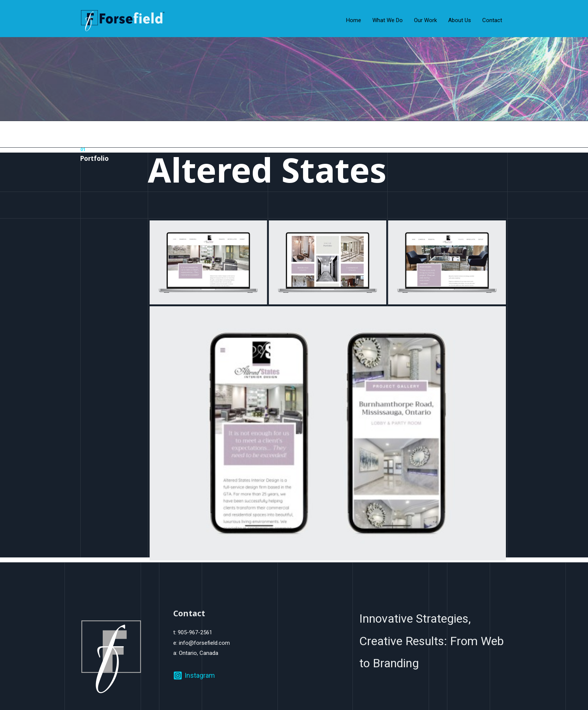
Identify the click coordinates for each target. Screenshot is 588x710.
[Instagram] (194, 676)
